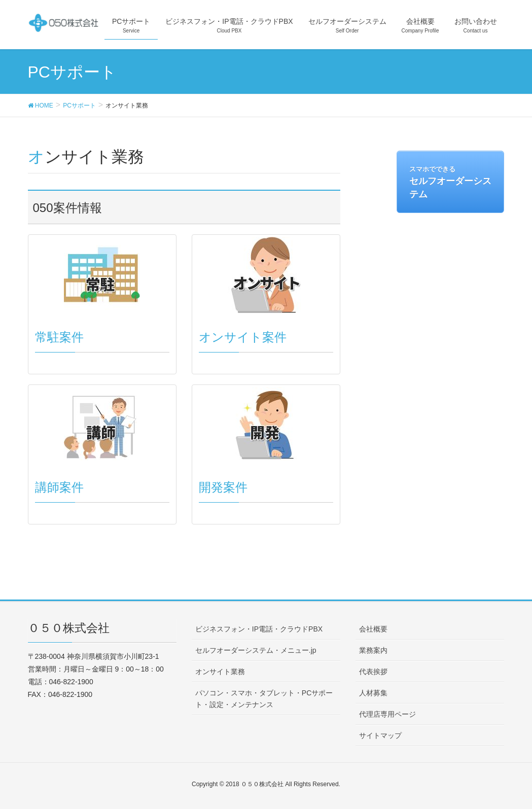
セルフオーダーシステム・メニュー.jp (256, 650)
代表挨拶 (373, 672)
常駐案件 (59, 337)
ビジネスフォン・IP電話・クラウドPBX (259, 629)
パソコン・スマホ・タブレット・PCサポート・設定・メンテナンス (264, 699)
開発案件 (223, 487)
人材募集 (373, 693)
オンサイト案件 (243, 337)
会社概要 (373, 629)
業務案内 (373, 650)
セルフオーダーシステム (450, 183)
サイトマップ (380, 735)
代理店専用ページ (387, 714)
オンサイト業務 (220, 672)
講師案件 (59, 487)
